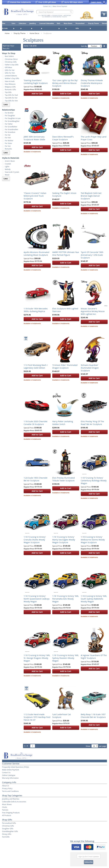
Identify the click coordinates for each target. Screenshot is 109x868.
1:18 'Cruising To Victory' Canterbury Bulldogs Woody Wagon (94, 481)
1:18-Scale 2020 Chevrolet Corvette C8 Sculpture (36, 423)
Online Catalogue (9, 775)
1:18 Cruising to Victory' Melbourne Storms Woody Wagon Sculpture (93, 540)
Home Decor (35, 33)
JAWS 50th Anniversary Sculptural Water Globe (34, 138)
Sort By (84, 46)
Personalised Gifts (9, 823)
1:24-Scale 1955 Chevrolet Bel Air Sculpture (36, 479)
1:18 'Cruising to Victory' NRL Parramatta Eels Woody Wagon (66, 599)
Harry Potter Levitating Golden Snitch (63, 423)
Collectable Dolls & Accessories (14, 802)
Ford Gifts (6, 837)
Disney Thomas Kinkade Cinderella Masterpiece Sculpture (92, 83)
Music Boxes (7, 804)
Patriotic (5, 810)
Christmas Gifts (8, 826)
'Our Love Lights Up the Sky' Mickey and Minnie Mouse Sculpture (65, 83)
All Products (7, 815)
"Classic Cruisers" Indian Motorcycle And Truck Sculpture (35, 196)
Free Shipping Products (11, 813)
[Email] (89, 856)
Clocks (5, 807)
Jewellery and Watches (11, 799)
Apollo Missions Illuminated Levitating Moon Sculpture (36, 254)
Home (7, 33)
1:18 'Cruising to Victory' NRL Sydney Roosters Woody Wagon (66, 658)
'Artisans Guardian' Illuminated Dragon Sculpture (90, 368)
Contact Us (47, 6)
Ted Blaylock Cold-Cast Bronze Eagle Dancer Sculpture (91, 196)
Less (6, 104)
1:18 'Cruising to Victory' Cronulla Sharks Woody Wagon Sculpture (35, 540)
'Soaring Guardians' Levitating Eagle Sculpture (36, 82)
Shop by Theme (20, 33)
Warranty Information (10, 778)
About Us (6, 786)
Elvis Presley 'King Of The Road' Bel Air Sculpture (92, 423)
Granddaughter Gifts (10, 831)
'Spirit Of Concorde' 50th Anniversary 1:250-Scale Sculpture (92, 255)
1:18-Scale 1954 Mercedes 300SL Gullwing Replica (36, 310)
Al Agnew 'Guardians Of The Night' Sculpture (94, 657)
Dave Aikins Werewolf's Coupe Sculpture (63, 138)
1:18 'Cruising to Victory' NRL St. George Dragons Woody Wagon (37, 658)
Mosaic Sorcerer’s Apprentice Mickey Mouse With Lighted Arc (93, 311)
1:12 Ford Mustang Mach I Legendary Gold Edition (36, 366)
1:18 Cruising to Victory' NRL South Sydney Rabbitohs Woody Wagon (94, 599)
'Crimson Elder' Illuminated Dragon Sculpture (65, 366)
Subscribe (89, 862)
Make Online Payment (60, 6)
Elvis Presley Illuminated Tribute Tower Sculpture (64, 479)
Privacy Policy (7, 788)
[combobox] (55, 12)
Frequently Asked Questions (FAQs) (15, 767)
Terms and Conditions (10, 791)
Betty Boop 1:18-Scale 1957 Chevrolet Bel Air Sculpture (93, 716)
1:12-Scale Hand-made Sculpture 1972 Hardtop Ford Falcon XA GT (37, 717)
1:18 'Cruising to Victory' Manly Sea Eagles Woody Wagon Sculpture (64, 540)
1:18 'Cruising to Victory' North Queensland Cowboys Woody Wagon (37, 599)
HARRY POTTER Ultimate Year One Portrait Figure (66, 254)
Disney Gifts (7, 834)
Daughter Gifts (8, 829)
